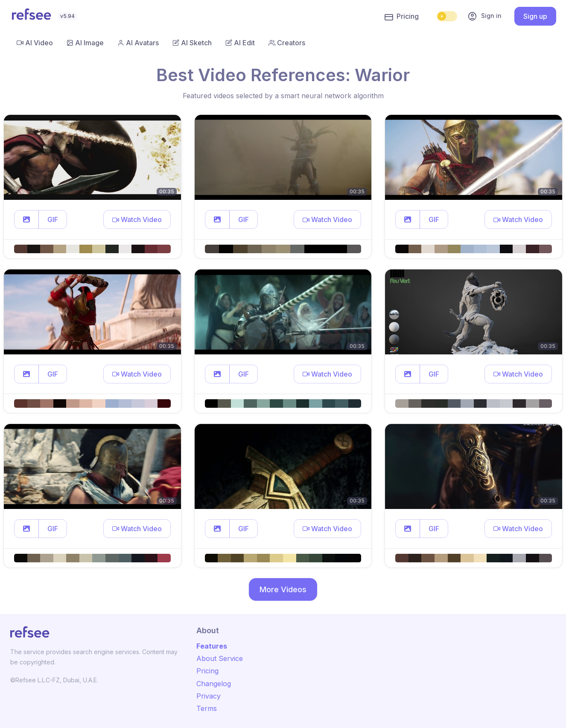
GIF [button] (53, 219)
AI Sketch (192, 43)
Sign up (535, 16)
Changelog (214, 684)
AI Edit (240, 43)
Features (212, 646)
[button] (26, 219)
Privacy (209, 696)
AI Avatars (138, 43)
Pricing (402, 17)
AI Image (85, 43)
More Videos (283, 589)
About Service (220, 658)
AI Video (35, 43)
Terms (207, 708)
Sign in (484, 16)
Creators (287, 43)
